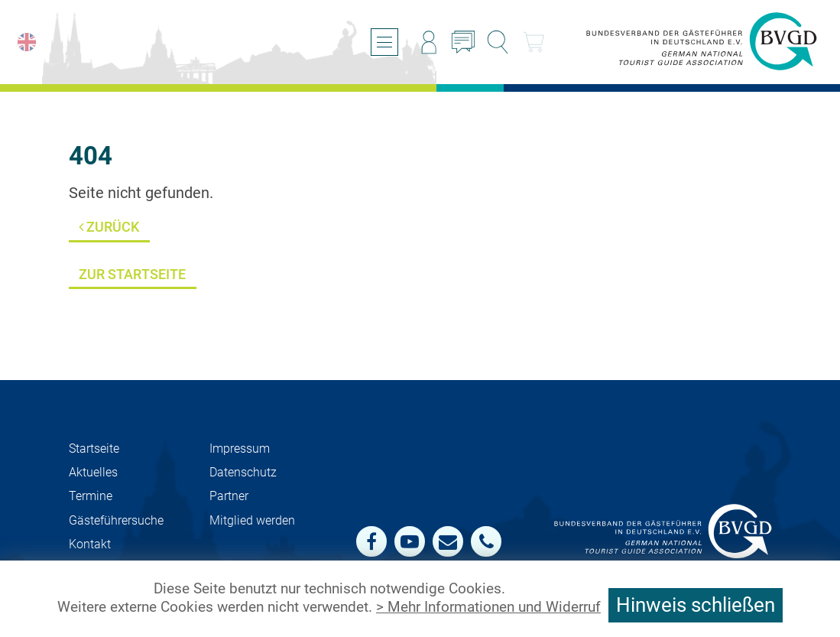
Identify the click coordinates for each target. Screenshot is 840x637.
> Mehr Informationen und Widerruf (488, 607)
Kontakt (90, 544)
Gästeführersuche (116, 520)
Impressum (240, 448)
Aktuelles (93, 472)
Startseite (94, 448)
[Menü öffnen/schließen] (384, 42)
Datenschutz (243, 472)
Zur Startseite (132, 274)
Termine (91, 496)
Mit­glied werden (252, 520)
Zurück (109, 227)
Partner (229, 496)
